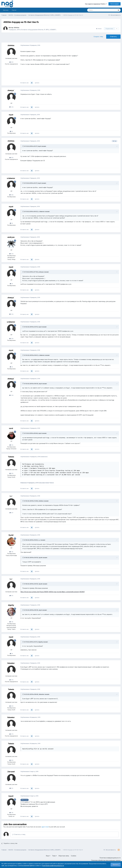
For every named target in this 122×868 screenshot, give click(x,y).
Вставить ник (25, 83)
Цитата (37, 83)
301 (11, 513)
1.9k (11, 552)
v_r (11, 496)
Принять (116, 865)
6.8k (11, 195)
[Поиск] (97, 10)
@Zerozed (25, 800)
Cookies (74, 856)
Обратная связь (64, 856)
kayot (11, 796)
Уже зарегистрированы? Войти (96, 4)
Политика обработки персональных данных (106, 860)
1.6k (11, 813)
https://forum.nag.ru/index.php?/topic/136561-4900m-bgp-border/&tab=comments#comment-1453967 (53, 592)
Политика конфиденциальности (110, 858)
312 (11, 788)
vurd (11, 428)
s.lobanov (11, 178)
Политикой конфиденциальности (53, 866)
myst (11, 115)
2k (11, 131)
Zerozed (11, 772)
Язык (48, 856)
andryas (11, 237)
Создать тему (98, 37)
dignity (11, 605)
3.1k (11, 445)
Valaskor (11, 663)
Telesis (11, 457)
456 (11, 62)
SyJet (11, 535)
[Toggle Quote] (23, 146)
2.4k (11, 107)
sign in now (45, 827)
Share (99, 29)
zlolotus (16, 27)
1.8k (11, 622)
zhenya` (11, 90)
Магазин (6, 10)
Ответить (113, 37)
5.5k (11, 254)
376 (11, 680)
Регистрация (115, 4)
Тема (54, 856)
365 (11, 473)
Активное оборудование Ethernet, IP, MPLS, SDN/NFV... (39, 30)
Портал (14, 10)
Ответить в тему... (19, 834)
